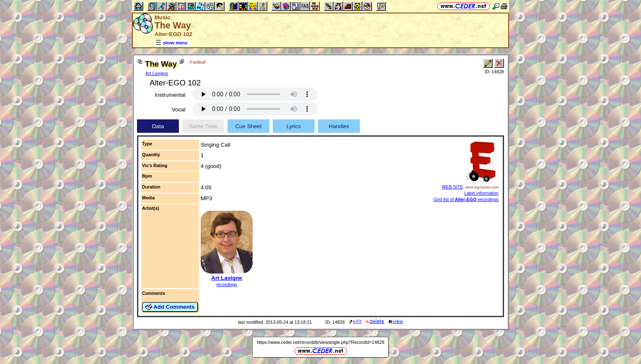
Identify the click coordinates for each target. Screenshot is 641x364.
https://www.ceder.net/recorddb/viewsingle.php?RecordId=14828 (320, 342)
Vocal (179, 110)
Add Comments (170, 307)
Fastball (198, 62)
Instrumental (170, 95)
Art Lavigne (157, 73)
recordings (227, 284)
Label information (481, 193)
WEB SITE (452, 187)
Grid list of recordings (466, 199)
